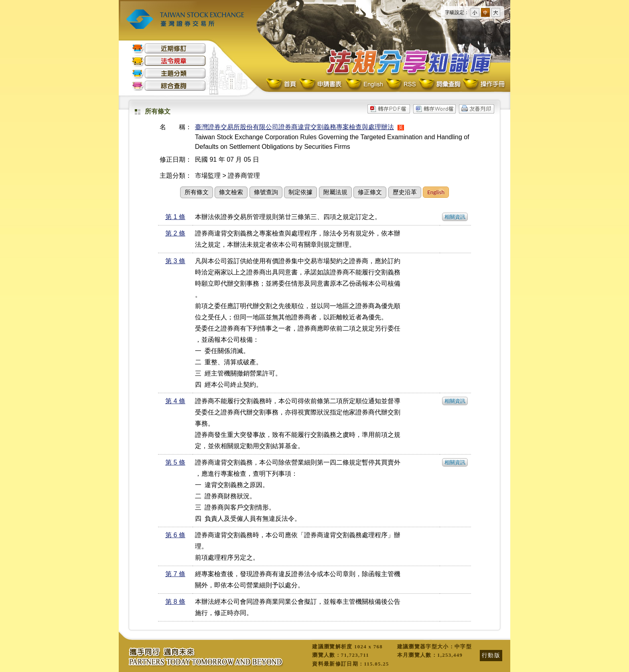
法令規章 (169, 61)
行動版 (491, 655)
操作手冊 (483, 84)
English (364, 84)
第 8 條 (175, 602)
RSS (401, 84)
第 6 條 (175, 535)
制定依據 (300, 192)
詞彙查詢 (439, 84)
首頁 (282, 84)
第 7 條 (175, 574)
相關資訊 (455, 217)
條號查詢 (266, 192)
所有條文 (197, 192)
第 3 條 (175, 261)
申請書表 (321, 84)
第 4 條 (175, 401)
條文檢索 (231, 192)
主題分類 (169, 73)
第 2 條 (175, 233)
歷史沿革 (405, 192)
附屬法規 (335, 192)
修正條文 (370, 192)
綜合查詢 (169, 86)
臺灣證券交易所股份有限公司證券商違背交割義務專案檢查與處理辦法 (294, 127)
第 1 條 (175, 217)
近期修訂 (169, 48)
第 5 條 (175, 462)
